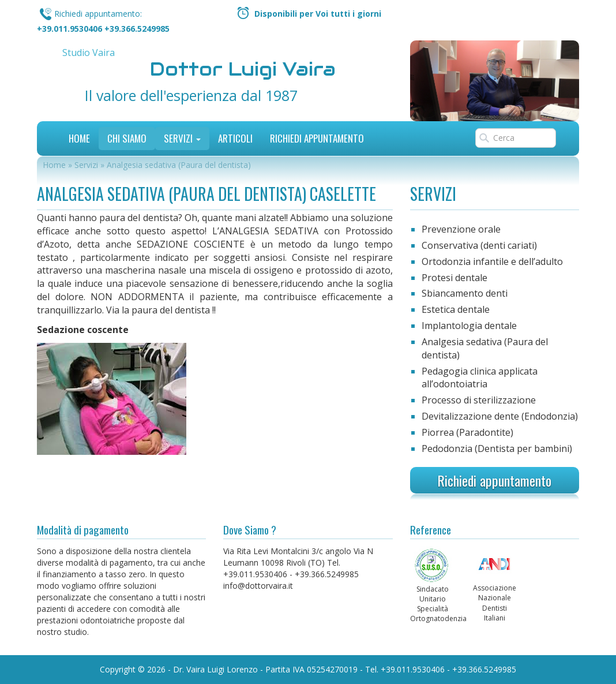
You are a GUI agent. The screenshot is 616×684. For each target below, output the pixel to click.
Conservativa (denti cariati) (479, 245)
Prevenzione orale (461, 229)
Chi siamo (127, 138)
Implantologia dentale (469, 326)
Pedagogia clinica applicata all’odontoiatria (480, 378)
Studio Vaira (89, 53)
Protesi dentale (455, 278)
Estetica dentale (456, 309)
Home (79, 138)
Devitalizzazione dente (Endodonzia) (500, 416)
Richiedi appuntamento (494, 480)
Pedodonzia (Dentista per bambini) (497, 448)
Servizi (182, 138)
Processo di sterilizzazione (479, 400)
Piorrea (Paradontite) (467, 432)
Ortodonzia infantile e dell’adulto (492, 261)
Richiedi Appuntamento (317, 138)
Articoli (235, 138)
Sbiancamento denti (465, 293)
